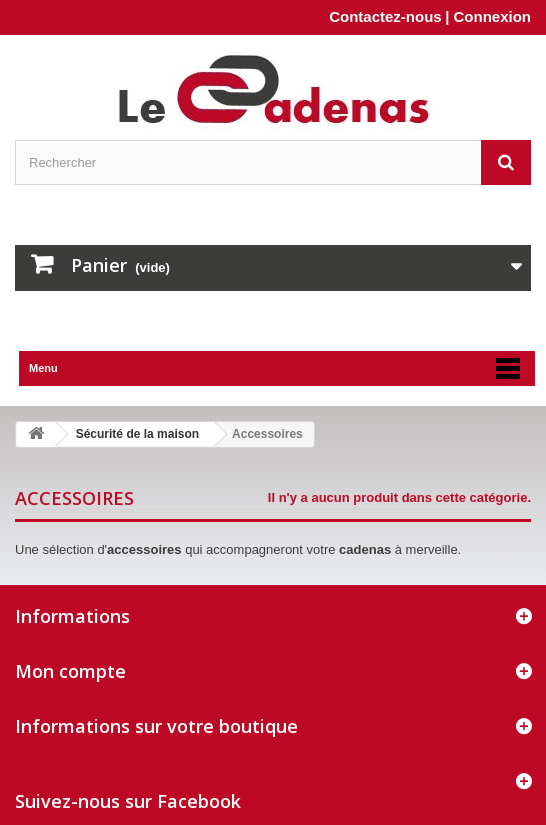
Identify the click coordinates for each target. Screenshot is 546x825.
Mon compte (70, 671)
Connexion (493, 16)
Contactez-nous (385, 16)
